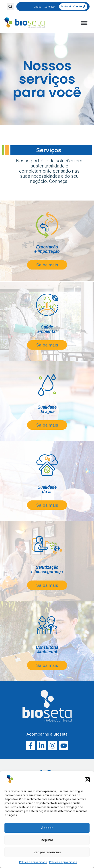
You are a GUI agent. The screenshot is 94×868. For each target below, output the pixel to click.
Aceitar (47, 828)
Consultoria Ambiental (47, 650)
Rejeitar (47, 840)
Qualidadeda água (47, 409)
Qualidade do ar (47, 489)
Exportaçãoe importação (47, 249)
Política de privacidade (33, 862)
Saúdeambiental (47, 329)
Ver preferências (47, 852)
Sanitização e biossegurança (47, 569)
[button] (87, 780)
